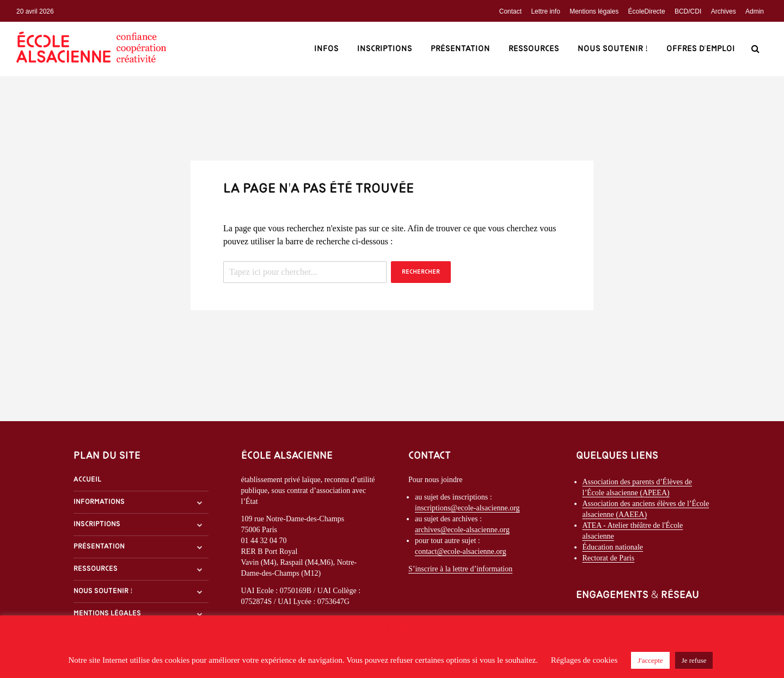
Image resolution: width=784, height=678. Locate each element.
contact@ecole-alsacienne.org (461, 551)
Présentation (460, 49)
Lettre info (545, 11)
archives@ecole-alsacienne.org (462, 530)
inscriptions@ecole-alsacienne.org (467, 508)
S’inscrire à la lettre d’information (460, 569)
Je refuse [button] (694, 660)
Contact (510, 11)
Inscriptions (385, 49)
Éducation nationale (613, 547)
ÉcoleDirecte (647, 11)
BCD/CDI (688, 11)
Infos (326, 49)
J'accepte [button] (650, 660)
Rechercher (421, 272)
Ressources (534, 49)
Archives (724, 11)
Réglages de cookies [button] (584, 660)
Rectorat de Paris (609, 558)
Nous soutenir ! (613, 49)
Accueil (87, 480)
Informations (99, 502)
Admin (755, 11)
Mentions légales (594, 11)
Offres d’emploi (701, 49)
